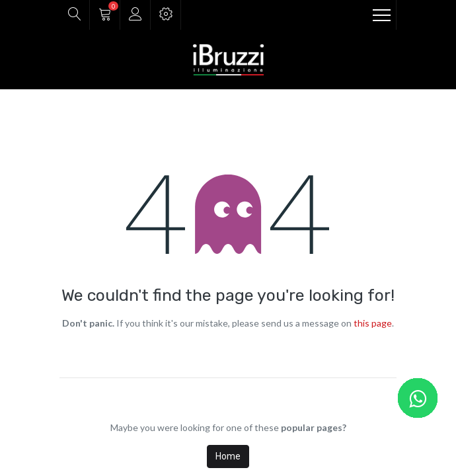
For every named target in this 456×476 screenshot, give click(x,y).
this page (373, 323)
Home (228, 456)
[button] (74, 15)
